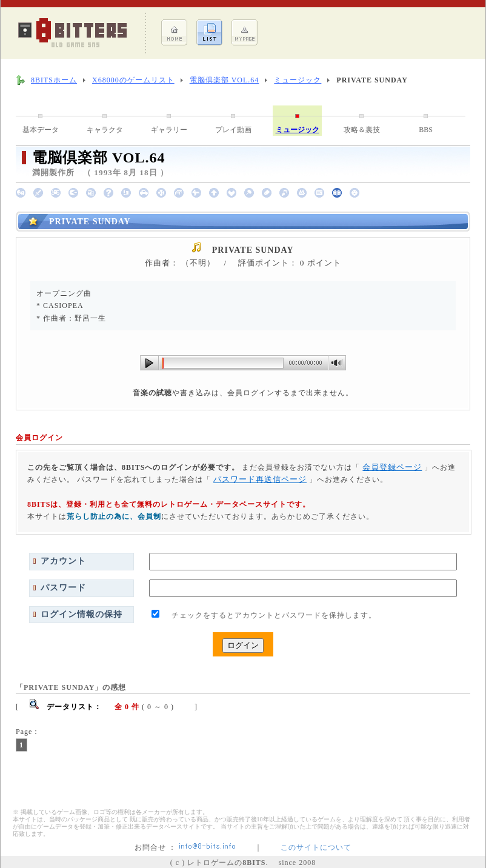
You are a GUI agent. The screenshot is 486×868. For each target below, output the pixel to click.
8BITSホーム (54, 80)
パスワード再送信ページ (260, 479)
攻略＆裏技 (362, 130)
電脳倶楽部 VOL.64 (225, 80)
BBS (426, 130)
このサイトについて (316, 847)
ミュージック (298, 80)
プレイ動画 (233, 130)
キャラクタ (105, 130)
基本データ (41, 130)
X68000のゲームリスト (133, 80)
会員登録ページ (392, 467)
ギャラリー (169, 130)
